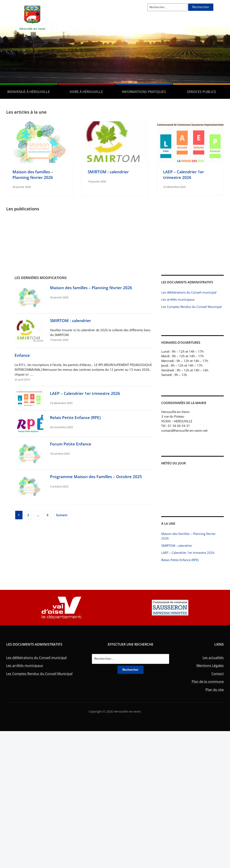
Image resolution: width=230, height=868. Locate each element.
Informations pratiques (144, 92)
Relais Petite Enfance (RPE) (75, 417)
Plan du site (215, 690)
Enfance (22, 355)
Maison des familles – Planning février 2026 (33, 174)
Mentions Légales (210, 666)
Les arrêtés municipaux (178, 299)
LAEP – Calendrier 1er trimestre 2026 (184, 174)
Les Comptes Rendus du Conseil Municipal (191, 307)
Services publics (201, 92)
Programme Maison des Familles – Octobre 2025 (96, 477)
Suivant (62, 515)
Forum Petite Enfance (71, 444)
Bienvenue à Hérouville (29, 92)
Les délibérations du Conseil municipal (189, 292)
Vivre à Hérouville (86, 92)
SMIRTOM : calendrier (108, 172)
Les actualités (213, 658)
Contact (218, 674)
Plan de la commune (208, 682)
